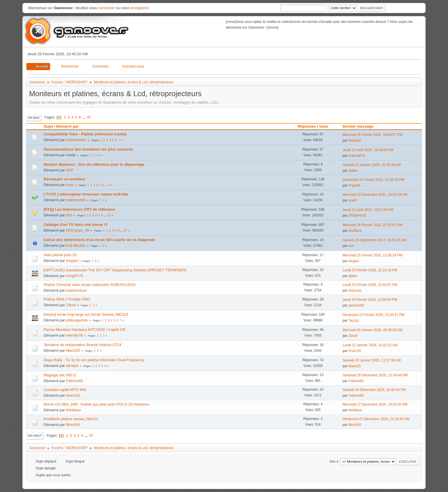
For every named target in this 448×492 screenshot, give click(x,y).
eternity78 (75, 335)
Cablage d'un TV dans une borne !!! (76, 225)
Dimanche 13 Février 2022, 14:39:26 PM (374, 180)
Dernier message (360, 126)
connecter (107, 8)
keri (351, 246)
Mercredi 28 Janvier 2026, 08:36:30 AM (373, 330)
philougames (77, 320)
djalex (353, 171)
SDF (70, 170)
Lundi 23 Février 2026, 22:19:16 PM (370, 270)
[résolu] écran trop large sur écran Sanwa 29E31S (86, 314)
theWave (74, 410)
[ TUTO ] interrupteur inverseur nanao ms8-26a (86, 194)
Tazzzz (354, 321)
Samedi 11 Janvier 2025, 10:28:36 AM (372, 165)
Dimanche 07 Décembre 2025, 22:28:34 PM (376, 419)
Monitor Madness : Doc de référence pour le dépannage (94, 164)
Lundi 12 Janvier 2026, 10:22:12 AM (370, 345)
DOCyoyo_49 (78, 230)
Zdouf (71, 305)
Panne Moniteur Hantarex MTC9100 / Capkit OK (85, 330)
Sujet (48, 126)
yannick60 (356, 305)
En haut (35, 436)
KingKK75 (75, 276)
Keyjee (72, 261)
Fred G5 (355, 351)
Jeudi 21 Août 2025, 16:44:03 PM (368, 150)
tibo (69, 215)
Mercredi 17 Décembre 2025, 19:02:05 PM (375, 404)
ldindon (72, 366)
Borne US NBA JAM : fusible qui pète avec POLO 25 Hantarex (96, 404)
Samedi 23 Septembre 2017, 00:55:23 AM (375, 240)
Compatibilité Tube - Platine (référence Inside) (85, 134)
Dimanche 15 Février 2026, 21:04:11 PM (374, 315)
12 (109, 215)
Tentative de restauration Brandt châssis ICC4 (82, 345)
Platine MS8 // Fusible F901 (67, 299)
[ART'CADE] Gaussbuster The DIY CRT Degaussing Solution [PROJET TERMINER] (115, 270)
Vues (324, 126)
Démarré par (67, 126)
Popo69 (354, 185)
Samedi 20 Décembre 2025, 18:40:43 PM (374, 390)
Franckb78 (357, 156)
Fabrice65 (75, 381)
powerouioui (76, 290)
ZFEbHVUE (358, 216)
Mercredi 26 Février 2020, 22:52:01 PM (373, 225)
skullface (355, 231)
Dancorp (355, 291)
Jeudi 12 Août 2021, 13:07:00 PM (368, 210)
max (70, 185)
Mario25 (73, 350)
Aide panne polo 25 (60, 255)
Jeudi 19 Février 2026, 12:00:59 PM (370, 300)
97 (89, 117)
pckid (353, 200)
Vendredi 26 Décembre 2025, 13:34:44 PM (375, 375)
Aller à (334, 461)
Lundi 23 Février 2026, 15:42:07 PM (370, 285)
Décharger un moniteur (65, 179)
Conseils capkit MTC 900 (65, 390)
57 (126, 231)
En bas (34, 118)
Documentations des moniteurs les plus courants (88, 149)
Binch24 (73, 425)
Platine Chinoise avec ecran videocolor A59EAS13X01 (90, 285)
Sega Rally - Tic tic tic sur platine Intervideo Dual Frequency (94, 360)
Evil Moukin (76, 245)
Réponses (307, 126)
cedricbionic (76, 140)
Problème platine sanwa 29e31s (71, 419)
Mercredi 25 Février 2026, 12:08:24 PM (373, 255)
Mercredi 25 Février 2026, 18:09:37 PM (373, 135)
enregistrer (140, 8)
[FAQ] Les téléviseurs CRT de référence (79, 209)
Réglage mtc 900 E (60, 375)
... (84, 117)
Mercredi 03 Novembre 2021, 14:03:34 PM (375, 195)
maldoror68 (76, 200)
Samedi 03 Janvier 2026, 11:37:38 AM (372, 360)
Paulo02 (355, 141)
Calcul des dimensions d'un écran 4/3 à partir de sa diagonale (99, 240)
